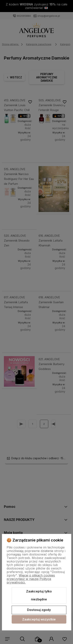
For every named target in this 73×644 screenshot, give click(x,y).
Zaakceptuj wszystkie (39, 619)
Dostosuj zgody (39, 610)
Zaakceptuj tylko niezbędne (39, 595)
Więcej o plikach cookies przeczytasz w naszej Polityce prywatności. (31, 579)
